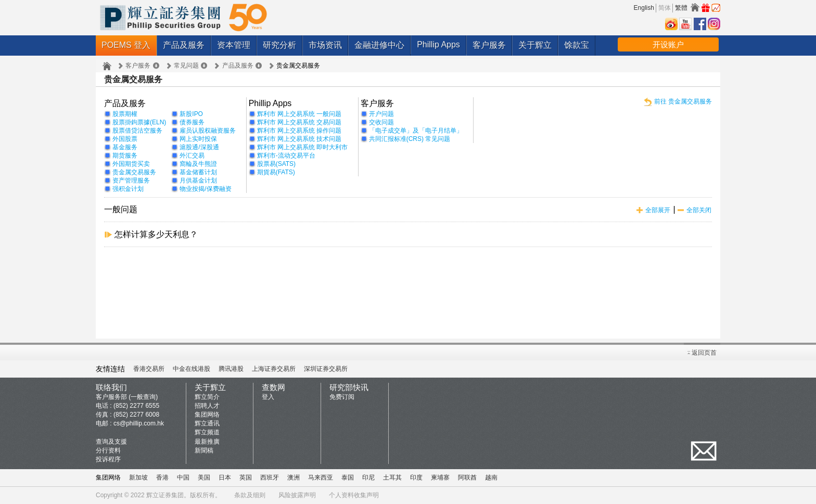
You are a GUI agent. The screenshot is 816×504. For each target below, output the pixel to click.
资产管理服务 (131, 180)
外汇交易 (192, 156)
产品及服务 (184, 45)
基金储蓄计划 (198, 172)
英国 (246, 477)
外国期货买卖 (131, 164)
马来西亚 (321, 477)
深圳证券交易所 (326, 369)
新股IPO (191, 114)
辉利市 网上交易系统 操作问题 (299, 131)
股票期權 (125, 114)
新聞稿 (204, 450)
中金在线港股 (192, 369)
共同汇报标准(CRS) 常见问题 (410, 139)
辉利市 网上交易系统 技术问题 (299, 139)
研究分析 (279, 45)
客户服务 (489, 45)
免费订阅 (342, 397)
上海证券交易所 (274, 369)
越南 (491, 477)
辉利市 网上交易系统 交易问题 (299, 122)
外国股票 (125, 139)
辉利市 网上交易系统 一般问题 (299, 114)
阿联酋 (467, 477)
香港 (162, 477)
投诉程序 (108, 459)
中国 (183, 477)
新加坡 (138, 477)
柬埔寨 (440, 477)
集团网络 (207, 415)
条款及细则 (250, 495)
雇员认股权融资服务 (208, 131)
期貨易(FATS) (276, 172)
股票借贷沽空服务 (137, 131)
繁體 (681, 8)
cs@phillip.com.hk (139, 423)
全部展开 (658, 210)
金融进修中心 (379, 45)
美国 (204, 477)
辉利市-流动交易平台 (286, 156)
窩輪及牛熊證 (198, 164)
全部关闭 (699, 210)
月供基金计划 (198, 180)
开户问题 (381, 114)
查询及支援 (111, 442)
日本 (225, 477)
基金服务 (125, 147)
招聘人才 (207, 406)
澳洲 (294, 477)
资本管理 (234, 45)
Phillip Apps (438, 44)
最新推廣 (207, 442)
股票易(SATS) (276, 164)
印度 (416, 477)
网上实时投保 (198, 139)
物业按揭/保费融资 (205, 189)
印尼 (368, 477)
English (644, 8)
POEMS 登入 (126, 45)
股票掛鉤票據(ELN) (139, 122)
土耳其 (392, 477)
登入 (268, 397)
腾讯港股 (231, 369)
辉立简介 (207, 397)
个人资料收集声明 (354, 495)
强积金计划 (128, 189)
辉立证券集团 (165, 495)
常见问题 (186, 66)
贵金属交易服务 (134, 172)
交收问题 (381, 122)
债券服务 (192, 122)
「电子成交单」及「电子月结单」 (416, 131)
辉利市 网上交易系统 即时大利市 (303, 147)
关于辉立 (535, 45)
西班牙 (270, 477)
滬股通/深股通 (199, 147)
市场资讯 (325, 45)
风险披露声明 (297, 495)
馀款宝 (577, 45)
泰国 (348, 477)
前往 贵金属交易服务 (683, 101)
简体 (665, 8)
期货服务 (125, 156)
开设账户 (668, 44)
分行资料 (108, 450)
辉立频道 (207, 432)
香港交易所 (149, 369)
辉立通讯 (207, 423)
